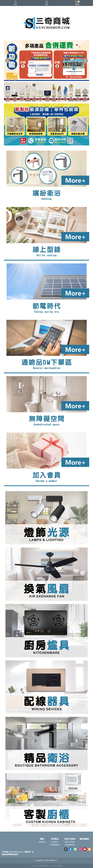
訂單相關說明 (55, 845)
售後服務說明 (70, 845)
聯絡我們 (42, 842)
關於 (42, 839)
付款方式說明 (70, 839)
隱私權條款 (84, 839)
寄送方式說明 (70, 842)
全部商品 (55, 839)
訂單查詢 (55, 842)
